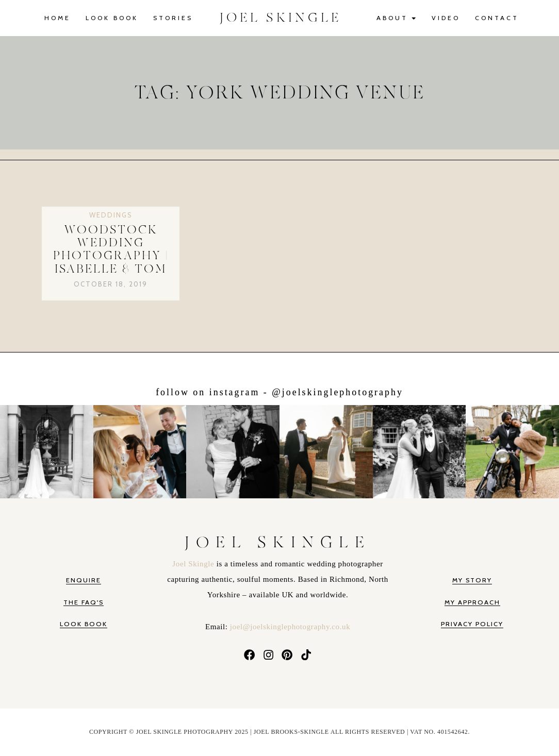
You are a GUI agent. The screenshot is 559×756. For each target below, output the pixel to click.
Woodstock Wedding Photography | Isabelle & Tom (111, 250)
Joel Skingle (194, 564)
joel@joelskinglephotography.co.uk (290, 627)
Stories (173, 18)
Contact (497, 18)
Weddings (111, 215)
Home (57, 18)
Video (446, 18)
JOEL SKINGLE (281, 18)
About (397, 18)
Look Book (112, 18)
